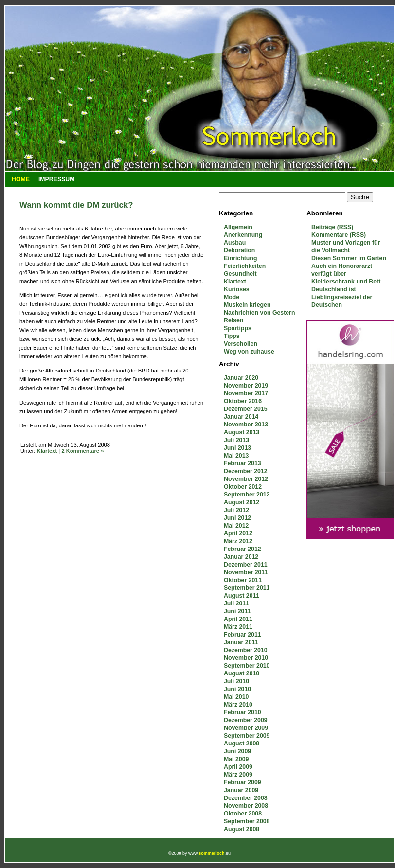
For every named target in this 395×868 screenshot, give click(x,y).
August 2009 (242, 744)
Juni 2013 (237, 448)
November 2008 (246, 806)
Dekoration (239, 250)
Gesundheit (240, 274)
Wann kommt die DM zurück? (76, 205)
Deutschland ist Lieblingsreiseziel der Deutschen (342, 297)
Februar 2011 (242, 635)
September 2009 (247, 736)
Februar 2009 (242, 782)
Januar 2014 (241, 417)
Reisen (233, 320)
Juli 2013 (236, 440)
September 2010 (247, 666)
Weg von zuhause (249, 352)
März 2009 (238, 775)
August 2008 (242, 829)
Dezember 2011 (246, 565)
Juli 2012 (236, 510)
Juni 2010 (237, 689)
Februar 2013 (242, 463)
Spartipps (238, 328)
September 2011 (247, 588)
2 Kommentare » (82, 451)
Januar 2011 (241, 642)
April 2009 (238, 767)
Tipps (232, 336)
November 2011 (246, 572)
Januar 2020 (241, 378)
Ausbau (235, 243)
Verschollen (241, 344)
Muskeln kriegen (247, 305)
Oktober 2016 (243, 401)
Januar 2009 (241, 790)
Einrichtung (240, 258)
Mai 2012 (236, 526)
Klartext (235, 282)
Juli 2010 (236, 681)
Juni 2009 (237, 751)
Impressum (57, 179)
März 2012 (238, 541)
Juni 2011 (237, 611)
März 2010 (238, 705)
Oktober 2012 (243, 487)
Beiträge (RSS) (332, 227)
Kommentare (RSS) (339, 235)
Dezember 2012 (246, 471)
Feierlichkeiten (245, 266)
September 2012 (247, 495)
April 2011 (238, 619)
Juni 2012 (237, 518)
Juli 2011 (236, 603)
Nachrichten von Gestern (259, 313)
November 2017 (246, 393)
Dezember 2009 (246, 720)
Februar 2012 (242, 549)
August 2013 (242, 432)
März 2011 (238, 627)
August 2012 (242, 502)
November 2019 (246, 386)
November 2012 (246, 479)
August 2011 (242, 596)
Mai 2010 (236, 697)
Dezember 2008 (246, 798)
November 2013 (246, 425)
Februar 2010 (242, 712)
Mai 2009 (236, 759)
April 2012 (238, 533)
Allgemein (238, 227)
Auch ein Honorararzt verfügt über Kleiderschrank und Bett (346, 274)
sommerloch (211, 853)
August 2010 (242, 673)
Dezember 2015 (246, 409)
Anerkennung (243, 235)
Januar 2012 (241, 557)
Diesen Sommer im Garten (349, 258)
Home (21, 179)
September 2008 (247, 821)
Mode (232, 297)
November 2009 (246, 728)
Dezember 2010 (246, 650)
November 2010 (246, 658)
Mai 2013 (236, 456)
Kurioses (237, 289)
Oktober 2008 (243, 814)
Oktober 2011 (243, 580)
